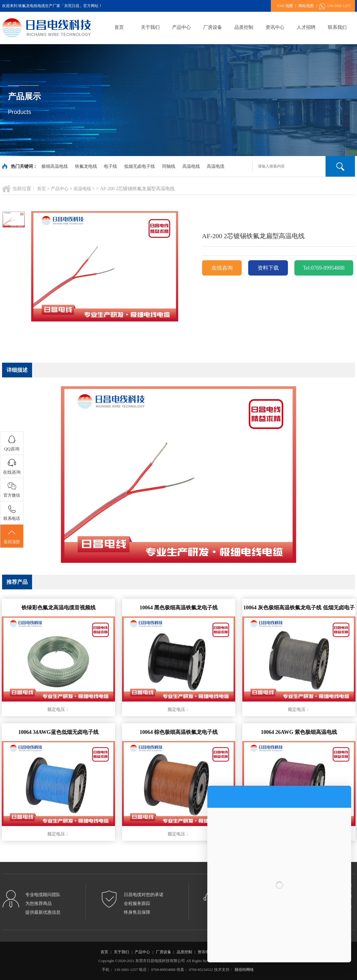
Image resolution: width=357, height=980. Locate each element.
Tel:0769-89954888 (324, 268)
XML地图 (285, 6)
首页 (119, 27)
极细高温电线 (55, 166)
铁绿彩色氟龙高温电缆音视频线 (59, 608)
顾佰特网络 (244, 970)
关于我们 (150, 27)
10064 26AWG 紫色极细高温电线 (299, 732)
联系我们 (337, 27)
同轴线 (169, 166)
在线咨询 (222, 268)
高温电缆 (216, 166)
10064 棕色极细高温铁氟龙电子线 (179, 732)
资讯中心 (275, 27)
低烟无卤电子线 (140, 166)
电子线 (110, 166)
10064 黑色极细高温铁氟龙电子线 (179, 608)
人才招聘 (306, 27)
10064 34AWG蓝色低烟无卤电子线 (58, 732)
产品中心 (181, 27)
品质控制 (244, 27)
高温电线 (191, 166)
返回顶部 (12, 536)
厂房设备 (213, 27)
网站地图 (306, 6)
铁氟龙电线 (86, 166)
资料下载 (268, 268)
